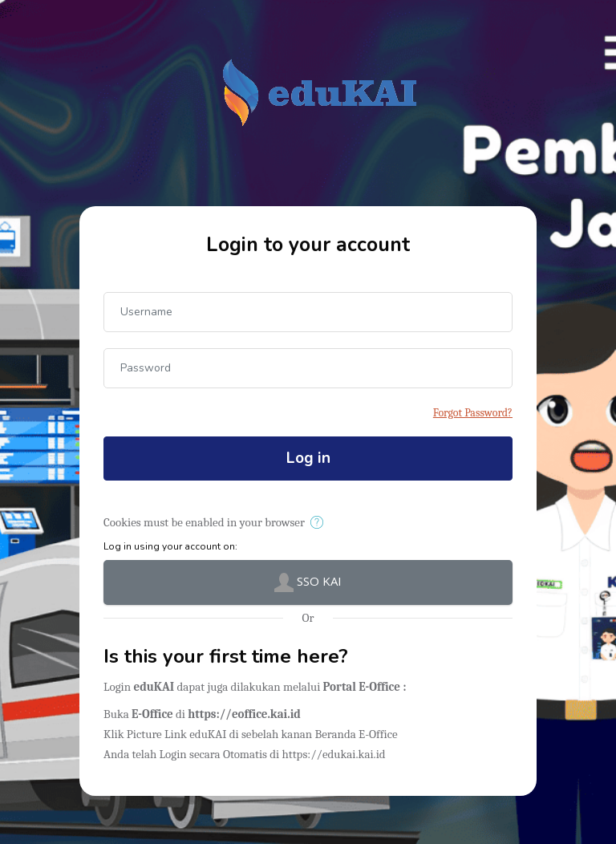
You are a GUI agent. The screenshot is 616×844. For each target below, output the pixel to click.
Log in (308, 458)
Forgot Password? (473, 413)
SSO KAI (308, 582)
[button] (320, 523)
